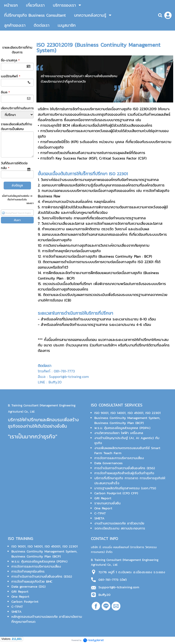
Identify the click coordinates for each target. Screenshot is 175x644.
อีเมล (5, 92)
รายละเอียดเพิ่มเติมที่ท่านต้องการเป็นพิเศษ (16, 127)
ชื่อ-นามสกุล (10, 60)
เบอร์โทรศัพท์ (11, 76)
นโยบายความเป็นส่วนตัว (13, 203)
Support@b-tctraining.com (119, 587)
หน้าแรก (42, 35)
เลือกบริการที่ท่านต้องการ (17, 108)
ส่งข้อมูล (17, 185)
